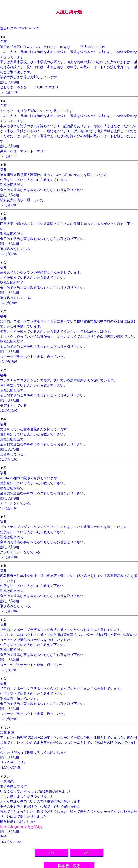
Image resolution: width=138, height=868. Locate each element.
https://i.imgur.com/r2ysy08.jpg (21, 827)
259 (87, 853)
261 (51, 853)
